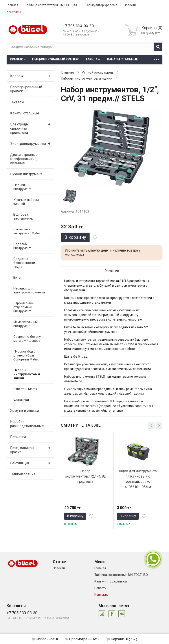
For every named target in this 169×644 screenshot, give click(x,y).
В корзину (75, 237)
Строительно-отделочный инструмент (24, 307)
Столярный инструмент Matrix (27, 231)
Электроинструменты (27, 144)
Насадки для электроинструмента (28, 290)
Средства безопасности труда (24, 263)
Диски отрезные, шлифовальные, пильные (24, 159)
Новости (130, 5)
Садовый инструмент (22, 246)
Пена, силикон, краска (22, 450)
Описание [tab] (112, 271)
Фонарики (21, 400)
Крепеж (16, 59)
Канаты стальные (122, 59)
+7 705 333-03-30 (78, 26)
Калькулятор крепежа (101, 5)
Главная (12, 5)
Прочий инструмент (22, 187)
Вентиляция (20, 463)
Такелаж (93, 59)
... (156, 58)
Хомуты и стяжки (24, 411)
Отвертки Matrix (25, 389)
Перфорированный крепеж (55, 59)
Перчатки (18, 437)
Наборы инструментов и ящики (27, 374)
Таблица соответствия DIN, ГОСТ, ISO (52, 5)
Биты (17, 278)
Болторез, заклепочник (23, 217)
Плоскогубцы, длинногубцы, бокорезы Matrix (26, 355)
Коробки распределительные (27, 424)
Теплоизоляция (23, 474)
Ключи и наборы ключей (26, 202)
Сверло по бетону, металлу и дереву (27, 339)
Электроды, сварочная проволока (20, 128)
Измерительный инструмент (26, 324)
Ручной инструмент (26, 174)
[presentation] (151, 426)
